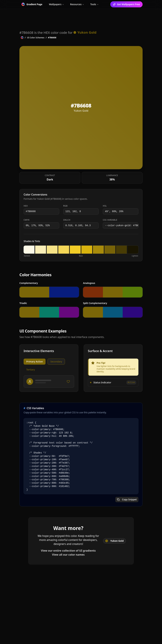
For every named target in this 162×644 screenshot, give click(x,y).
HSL (105, 206)
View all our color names (68, 555)
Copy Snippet (127, 499)
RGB (65, 206)
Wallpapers (56, 4)
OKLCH (67, 220)
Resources (77, 4)
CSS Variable (110, 220)
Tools (94, 4)
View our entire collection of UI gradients (68, 551)
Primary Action (35, 362)
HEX (26, 206)
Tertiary (31, 370)
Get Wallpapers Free (126, 4)
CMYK (27, 220)
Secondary (56, 362)
